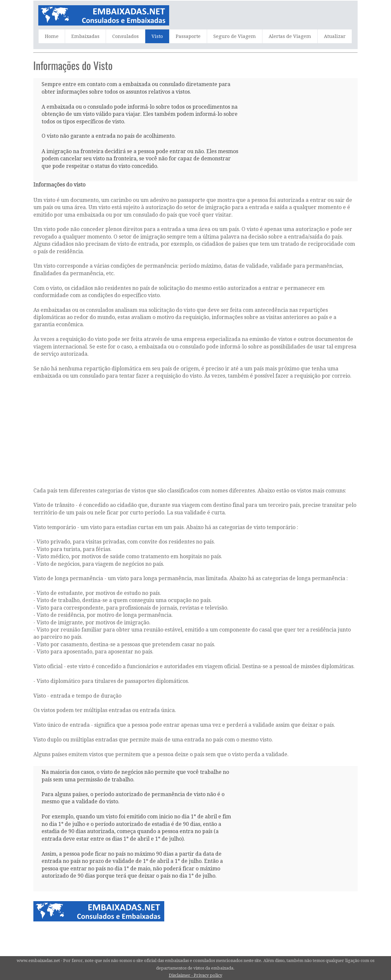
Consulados (125, 36)
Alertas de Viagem (290, 36)
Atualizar (335, 36)
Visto (157, 36)
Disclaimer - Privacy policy (195, 975)
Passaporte (188, 36)
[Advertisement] (291, 122)
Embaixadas (85, 36)
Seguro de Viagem (235, 36)
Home (52, 36)
